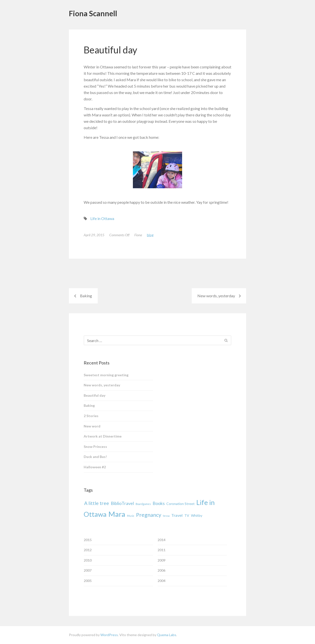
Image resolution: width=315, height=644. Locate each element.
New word (92, 426)
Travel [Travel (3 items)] (177, 515)
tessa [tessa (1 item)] (166, 516)
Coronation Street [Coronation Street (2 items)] (181, 504)
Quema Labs (167, 635)
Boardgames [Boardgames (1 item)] (143, 504)
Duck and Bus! (95, 457)
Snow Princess (95, 447)
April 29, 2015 (94, 235)
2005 (88, 581)
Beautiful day (94, 395)
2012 (88, 550)
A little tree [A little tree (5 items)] (97, 503)
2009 (161, 560)
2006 (161, 570)
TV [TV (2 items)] (187, 515)
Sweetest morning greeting (106, 375)
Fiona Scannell (93, 13)
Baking (86, 296)
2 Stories (91, 416)
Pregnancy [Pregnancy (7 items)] (149, 515)
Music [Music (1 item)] (131, 516)
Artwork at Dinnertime (103, 436)
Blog (150, 235)
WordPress (109, 635)
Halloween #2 (95, 467)
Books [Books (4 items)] (159, 503)
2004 (161, 581)
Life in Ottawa (102, 218)
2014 (161, 540)
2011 (161, 550)
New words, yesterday (216, 296)
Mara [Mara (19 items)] (117, 514)
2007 (88, 570)
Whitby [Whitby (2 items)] (197, 515)
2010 (88, 560)
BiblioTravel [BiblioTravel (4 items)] (122, 503)
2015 (88, 540)
